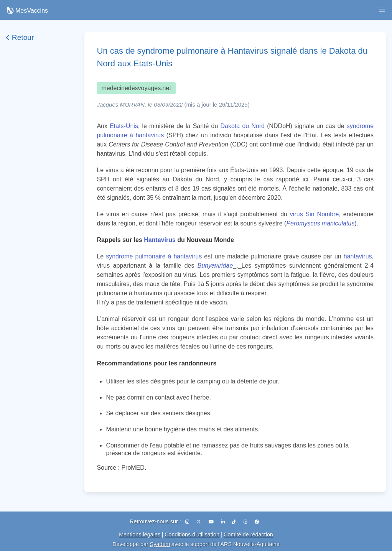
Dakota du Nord (243, 126)
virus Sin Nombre (315, 214)
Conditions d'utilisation (192, 535)
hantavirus (358, 256)
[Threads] (246, 522)
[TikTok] (235, 522)
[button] (382, 10)
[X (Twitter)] (199, 522)
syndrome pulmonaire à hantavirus (154, 256)
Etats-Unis (124, 126)
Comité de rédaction (248, 535)
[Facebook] (257, 522)
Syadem (160, 544)
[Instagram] (188, 522)
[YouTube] (212, 522)
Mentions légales (140, 535)
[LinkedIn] (223, 522)
